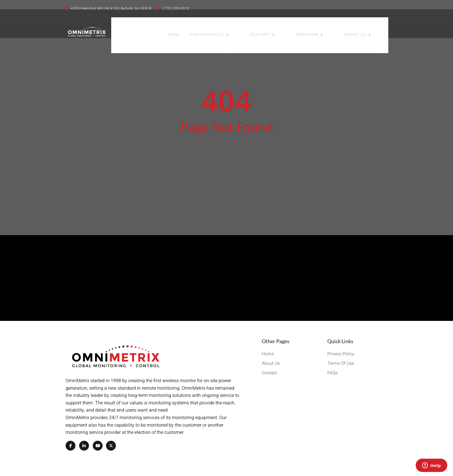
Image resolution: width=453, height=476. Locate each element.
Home (222, 30)
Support (301, 30)
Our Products (259, 30)
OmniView (338, 30)
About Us (375, 30)
